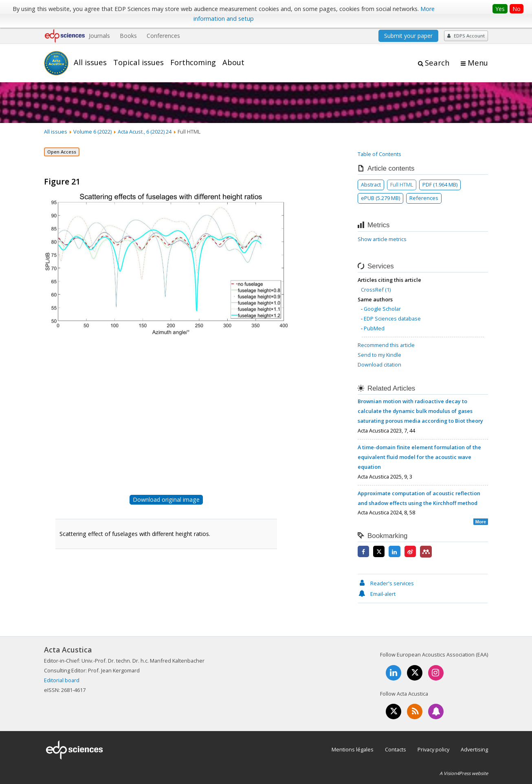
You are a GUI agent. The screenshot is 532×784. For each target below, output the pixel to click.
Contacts (396, 749)
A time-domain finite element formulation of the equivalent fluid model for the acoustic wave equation (419, 457)
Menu (478, 63)
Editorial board (62, 680)
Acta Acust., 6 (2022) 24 (145, 132)
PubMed (374, 328)
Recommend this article (386, 345)
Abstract (371, 184)
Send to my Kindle (379, 355)
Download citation (379, 365)
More (481, 522)
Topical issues (138, 62)
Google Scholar (382, 309)
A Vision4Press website (464, 773)
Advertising (474, 749)
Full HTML (402, 184)
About (233, 62)
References (424, 198)
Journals (99, 36)
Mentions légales (353, 749)
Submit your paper (408, 36)
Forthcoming (193, 62)
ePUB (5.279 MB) (380, 198)
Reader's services (386, 583)
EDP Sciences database (392, 318)
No (517, 9)
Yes (500, 9)
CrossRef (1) (376, 290)
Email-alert (377, 594)
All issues (90, 62)
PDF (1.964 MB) (440, 184)
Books (128, 36)
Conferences (163, 36)
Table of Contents (379, 154)
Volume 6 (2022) (92, 132)
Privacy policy (433, 749)
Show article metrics (382, 239)
